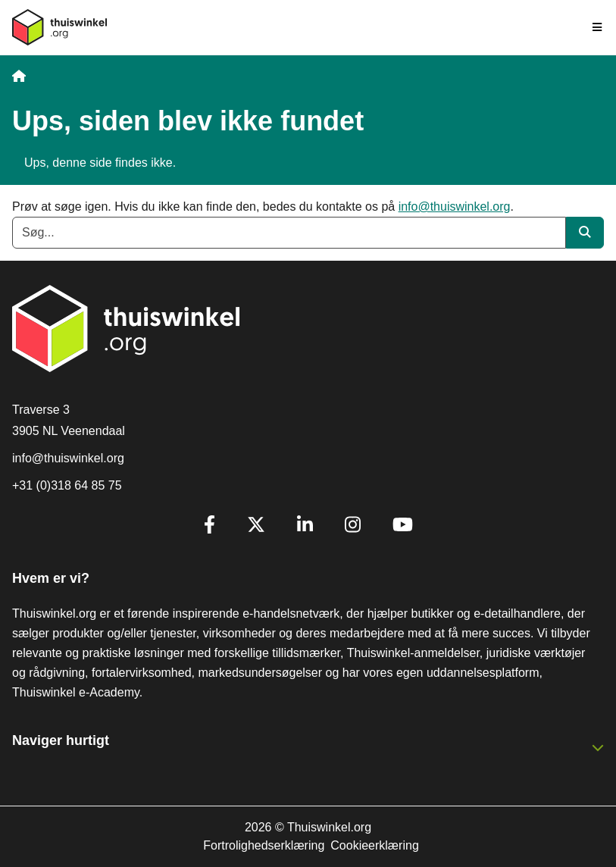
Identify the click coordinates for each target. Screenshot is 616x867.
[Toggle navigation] (598, 27)
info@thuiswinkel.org (455, 207)
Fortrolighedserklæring (264, 845)
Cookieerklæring (375, 845)
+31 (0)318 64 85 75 (67, 485)
